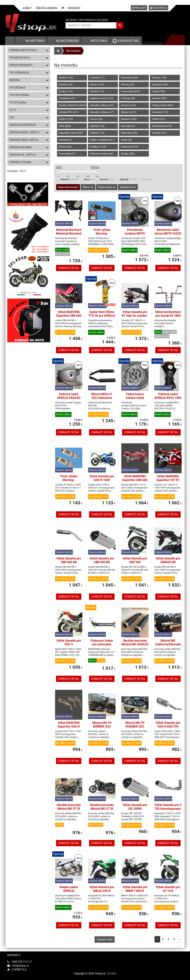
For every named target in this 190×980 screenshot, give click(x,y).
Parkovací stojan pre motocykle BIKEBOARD (102, 644)
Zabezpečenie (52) (162, 126)
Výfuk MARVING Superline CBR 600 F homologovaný (135, 480)
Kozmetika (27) (67, 154)
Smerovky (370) (130, 147)
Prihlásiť (139, 8)
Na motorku (35, 41)
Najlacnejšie (107, 187)
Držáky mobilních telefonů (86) (73, 105)
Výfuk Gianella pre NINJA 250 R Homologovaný (102, 891)
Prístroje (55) (128, 98)
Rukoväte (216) (129, 133)
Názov (88, 187)
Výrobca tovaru (29, 162)
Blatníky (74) (66, 84)
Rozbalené (147, 179)
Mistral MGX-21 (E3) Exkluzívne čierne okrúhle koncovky (102, 400)
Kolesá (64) (65, 147)
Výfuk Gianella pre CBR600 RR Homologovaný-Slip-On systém (168, 564)
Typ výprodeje (29, 73)
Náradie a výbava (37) (102, 105)
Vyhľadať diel (126, 41)
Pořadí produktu (29, 65)
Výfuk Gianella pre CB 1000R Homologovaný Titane (135, 811)
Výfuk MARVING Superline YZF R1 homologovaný (168, 480)
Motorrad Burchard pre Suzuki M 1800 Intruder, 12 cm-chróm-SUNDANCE (168, 318)
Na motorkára (67, 41)
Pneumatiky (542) (131, 91)
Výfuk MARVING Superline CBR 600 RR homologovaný (69, 316)
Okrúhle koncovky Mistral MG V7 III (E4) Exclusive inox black (102, 811)
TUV (29, 117)
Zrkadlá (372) (159, 133)
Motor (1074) (97, 84)
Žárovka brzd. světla (29, 140)
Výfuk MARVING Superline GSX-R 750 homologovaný (69, 727)
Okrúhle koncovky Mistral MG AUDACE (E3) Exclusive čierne (135, 646)
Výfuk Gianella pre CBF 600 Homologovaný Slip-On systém (135, 564)
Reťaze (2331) (129, 112)
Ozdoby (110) (97, 133)
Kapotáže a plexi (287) (71, 133)
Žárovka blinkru (29, 147)
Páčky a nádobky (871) (102, 140)
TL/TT (29, 110)
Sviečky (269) (159, 98)
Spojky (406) (128, 154)
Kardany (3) (65, 140)
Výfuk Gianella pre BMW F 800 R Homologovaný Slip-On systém (135, 893)
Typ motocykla (29, 58)
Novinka (107, 179)
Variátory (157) (160, 112)
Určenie (29, 80)
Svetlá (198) (159, 91)
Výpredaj (128, 179)
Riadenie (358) (129, 119)
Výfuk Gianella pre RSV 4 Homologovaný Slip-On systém (69, 646)
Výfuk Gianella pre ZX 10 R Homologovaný (168, 891)
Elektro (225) (66, 119)
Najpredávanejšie (68, 187)
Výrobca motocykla (29, 50)
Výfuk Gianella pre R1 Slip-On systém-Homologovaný (135, 316)
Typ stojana (29, 103)
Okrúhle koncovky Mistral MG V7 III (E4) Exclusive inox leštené (69, 811)
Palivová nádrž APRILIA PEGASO (69, 396)
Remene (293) (129, 105)
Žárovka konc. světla (29, 132)
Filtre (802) (65, 126)
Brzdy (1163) (66, 91)
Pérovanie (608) (130, 78)
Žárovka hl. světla (29, 155)
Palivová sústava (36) (102, 154)
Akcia (89, 179)
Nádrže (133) (97, 91)
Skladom (70, 179)
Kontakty (74, 8)
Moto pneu (99, 41)
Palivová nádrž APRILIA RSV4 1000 (168, 396)
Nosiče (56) (96, 119)
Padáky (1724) (98, 147)
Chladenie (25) (67, 98)
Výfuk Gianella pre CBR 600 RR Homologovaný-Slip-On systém (69, 564)
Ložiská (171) (97, 78)
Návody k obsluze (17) (102, 112)
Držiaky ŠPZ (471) (69, 112)
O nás (27, 8)
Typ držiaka (29, 88)
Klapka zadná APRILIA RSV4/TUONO (69, 891)
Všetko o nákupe (47, 8)
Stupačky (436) (160, 84)
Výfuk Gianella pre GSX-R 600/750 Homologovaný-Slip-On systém (168, 728)
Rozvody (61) (128, 126)
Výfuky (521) (159, 119)
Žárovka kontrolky (29, 125)
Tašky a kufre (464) (162, 105)
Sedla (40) (127, 140)
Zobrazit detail (69, 268)
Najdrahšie (128, 187)
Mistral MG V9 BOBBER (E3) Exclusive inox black (102, 727)
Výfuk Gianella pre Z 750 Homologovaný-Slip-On (168, 809)
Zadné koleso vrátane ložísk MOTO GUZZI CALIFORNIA (135, 400)
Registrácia (158, 8)
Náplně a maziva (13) (102, 98)
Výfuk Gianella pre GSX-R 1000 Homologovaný (102, 480)
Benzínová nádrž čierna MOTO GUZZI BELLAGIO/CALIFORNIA (168, 235)
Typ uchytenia (29, 95)
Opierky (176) (97, 126)
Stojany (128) (159, 78)
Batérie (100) (66, 78)
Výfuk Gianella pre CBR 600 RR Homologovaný (102, 562)
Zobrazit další (105, 939)
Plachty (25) (128, 84)
